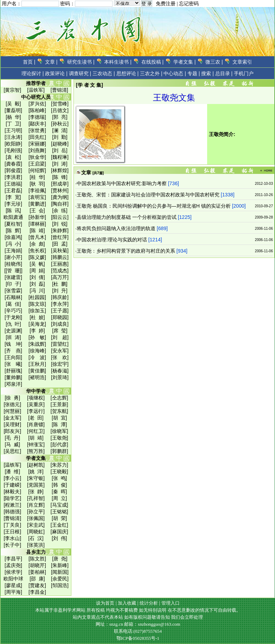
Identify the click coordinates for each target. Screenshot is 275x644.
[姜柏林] (37, 572)
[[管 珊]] (13, 271)
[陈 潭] (59, 424)
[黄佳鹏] (37, 371)
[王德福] (13, 184)
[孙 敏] (37, 337)
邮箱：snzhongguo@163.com (152, 624)
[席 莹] (60, 331)
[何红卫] (36, 431)
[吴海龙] (37, 324)
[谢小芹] (13, 257)
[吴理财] (12, 424)
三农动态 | (104, 73)
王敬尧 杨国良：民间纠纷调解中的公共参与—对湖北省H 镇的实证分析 (154, 206)
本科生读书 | (118, 62)
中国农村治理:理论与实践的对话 (112, 240)
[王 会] (37, 210)
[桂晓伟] (13, 264)
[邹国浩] (60, 585)
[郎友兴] (12, 431)
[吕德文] (60, 110)
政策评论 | (56, 73)
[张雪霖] (13, 291)
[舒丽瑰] (13, 371)
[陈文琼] (37, 304)
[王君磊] (13, 190)
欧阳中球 (13, 579)
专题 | (194, 73)
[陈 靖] (37, 230)
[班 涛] (13, 337)
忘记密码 (189, 4)
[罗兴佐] (37, 104)
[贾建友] (37, 585)
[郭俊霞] (13, 170)
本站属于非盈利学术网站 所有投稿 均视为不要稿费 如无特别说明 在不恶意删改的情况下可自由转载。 (138, 610)
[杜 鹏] (60, 284)
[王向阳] (13, 357)
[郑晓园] (60, 317)
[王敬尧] (59, 438)
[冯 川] (37, 291)
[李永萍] (60, 304)
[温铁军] (36, 90)
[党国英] (36, 485)
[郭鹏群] (59, 451)
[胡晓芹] (37, 565)
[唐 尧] (60, 559)
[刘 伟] (59, 538)
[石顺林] (13, 297)
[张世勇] (37, 130)
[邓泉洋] (13, 384)
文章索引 (242, 62)
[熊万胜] (36, 451)
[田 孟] (60, 244)
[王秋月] (37, 364)
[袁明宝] (37, 197)
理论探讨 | (33, 73)
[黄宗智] (12, 90)
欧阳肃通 (13, 217)
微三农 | (214, 62)
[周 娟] (37, 271)
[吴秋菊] (60, 251)
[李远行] (36, 411)
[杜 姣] (37, 317)
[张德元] (12, 404)
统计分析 (149, 603)
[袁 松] (13, 157)
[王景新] (59, 404)
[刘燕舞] (37, 150)
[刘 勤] (60, 137)
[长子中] (12, 545)
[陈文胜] (37, 559)
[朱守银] (36, 478)
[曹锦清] (59, 90)
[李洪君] (13, 177)
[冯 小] (13, 244)
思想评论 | (128, 73)
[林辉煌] (60, 170)
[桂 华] (37, 177)
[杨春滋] (60, 371)
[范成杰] (60, 271)
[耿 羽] (37, 184)
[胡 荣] (59, 518)
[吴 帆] (37, 264)
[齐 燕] (13, 351)
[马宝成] (59, 505)
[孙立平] (36, 512)
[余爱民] (60, 579)
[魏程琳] (60, 157)
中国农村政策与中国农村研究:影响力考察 (122, 183)
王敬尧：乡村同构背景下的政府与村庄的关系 (126, 251)
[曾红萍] (60, 237)
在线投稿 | (153, 62)
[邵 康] (37, 579)
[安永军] (60, 351)
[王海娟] (13, 251)
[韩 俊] (59, 485)
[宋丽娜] (37, 144)
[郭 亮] (60, 117)
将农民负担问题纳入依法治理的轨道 (116, 228)
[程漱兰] (12, 505)
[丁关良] (12, 525)
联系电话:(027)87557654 (138, 631)
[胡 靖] (36, 438)
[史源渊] (13, 331)
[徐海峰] (37, 351)
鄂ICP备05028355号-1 (138, 638)
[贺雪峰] (60, 104)
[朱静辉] (60, 230)
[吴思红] (12, 451)
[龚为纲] (60, 197)
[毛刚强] (13, 150)
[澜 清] (60, 130)
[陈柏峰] (37, 110)
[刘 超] (60, 337)
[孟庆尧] (13, 565)
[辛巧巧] (13, 311)
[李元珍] (13, 204)
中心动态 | (175, 73)
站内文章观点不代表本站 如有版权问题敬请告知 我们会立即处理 (138, 617)
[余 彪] (37, 244)
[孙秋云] (60, 124)
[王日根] (12, 532)
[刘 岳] (60, 150)
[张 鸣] (59, 478)
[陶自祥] (60, 204)
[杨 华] (13, 117)
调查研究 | (80, 73)
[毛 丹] (13, 438)
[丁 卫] (13, 124)
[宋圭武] (36, 525)
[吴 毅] (13, 104)
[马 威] (13, 444)
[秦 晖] (59, 492)
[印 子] (13, 284)
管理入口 (171, 603)
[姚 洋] (36, 471)
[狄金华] (37, 157)
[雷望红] (60, 344)
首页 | (29, 62)
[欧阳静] (13, 144)
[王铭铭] (59, 512)
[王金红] (59, 525)
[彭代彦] (59, 444)
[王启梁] (37, 164)
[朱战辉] (37, 344)
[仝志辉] (59, 398)
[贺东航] (59, 411)
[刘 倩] (37, 277)
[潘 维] (13, 471)
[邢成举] (60, 184)
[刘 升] (60, 291)
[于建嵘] (12, 485)
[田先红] (37, 137)
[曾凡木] (37, 237)
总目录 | (224, 73)
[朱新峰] (60, 565)
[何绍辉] (37, 170)
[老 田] (36, 418)
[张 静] (36, 492)
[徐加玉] (37, 311)
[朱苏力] (59, 465)
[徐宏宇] (60, 364)
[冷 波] (37, 357)
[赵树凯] (36, 465)
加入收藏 (127, 603)
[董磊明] (13, 110)
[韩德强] (12, 512)
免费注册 (166, 4)
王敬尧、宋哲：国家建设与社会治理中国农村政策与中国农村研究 (148, 195)
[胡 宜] (59, 418)
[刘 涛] (60, 164)
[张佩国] (36, 518)
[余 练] (60, 210)
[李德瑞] (37, 117)
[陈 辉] (13, 230)
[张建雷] (13, 277)
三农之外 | (151, 73)
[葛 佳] (13, 304)
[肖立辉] (36, 505)
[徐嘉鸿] (13, 237)
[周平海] (13, 592)
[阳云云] (60, 217)
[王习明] (13, 130)
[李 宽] (13, 197)
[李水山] (12, 538)
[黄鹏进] (37, 204)
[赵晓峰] (60, 144)
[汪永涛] (13, 137)
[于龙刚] (13, 317)
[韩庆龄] (60, 297)
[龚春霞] (13, 164)
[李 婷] (37, 331)
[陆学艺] (12, 498)
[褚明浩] (37, 377)
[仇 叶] (13, 324)
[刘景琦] (60, 377)
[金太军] (12, 418)
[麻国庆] (59, 532)
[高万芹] (60, 277)
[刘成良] (60, 324)
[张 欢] (60, 357)
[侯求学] (13, 572)
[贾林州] (60, 190)
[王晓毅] (59, 471)
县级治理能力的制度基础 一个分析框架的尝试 (127, 217)
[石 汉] (36, 538)
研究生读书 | (81, 62)
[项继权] (36, 398)
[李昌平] (13, 559)
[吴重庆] (36, 404)
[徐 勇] (13, 398)
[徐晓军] (59, 431)
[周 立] (59, 498)
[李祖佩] (37, 190)
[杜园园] (37, 297)
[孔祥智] (36, 498)
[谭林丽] (37, 224)
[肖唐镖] (36, 424)
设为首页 (105, 603)
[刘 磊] (37, 284)
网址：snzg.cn (110, 624)
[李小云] (12, 478)
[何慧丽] (12, 411)
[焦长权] (37, 251)
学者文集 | (185, 62)
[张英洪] (36, 545)
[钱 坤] (13, 344)
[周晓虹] (36, 532)
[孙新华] (37, 217)
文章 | (51, 62)
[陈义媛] (37, 257)
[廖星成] (13, 585)
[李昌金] (37, 592)
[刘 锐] (60, 224)
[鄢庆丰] (37, 124)
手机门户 (244, 73)
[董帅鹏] (13, 377)
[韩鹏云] (60, 257)
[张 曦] (13, 364)
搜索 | (207, 73)
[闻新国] (60, 572)
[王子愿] (60, 311)
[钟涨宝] (36, 444)
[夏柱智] (13, 224)
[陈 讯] (13, 210)
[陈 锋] (60, 177)
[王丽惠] (60, 264)
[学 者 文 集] (89, 85)
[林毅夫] (12, 492)
